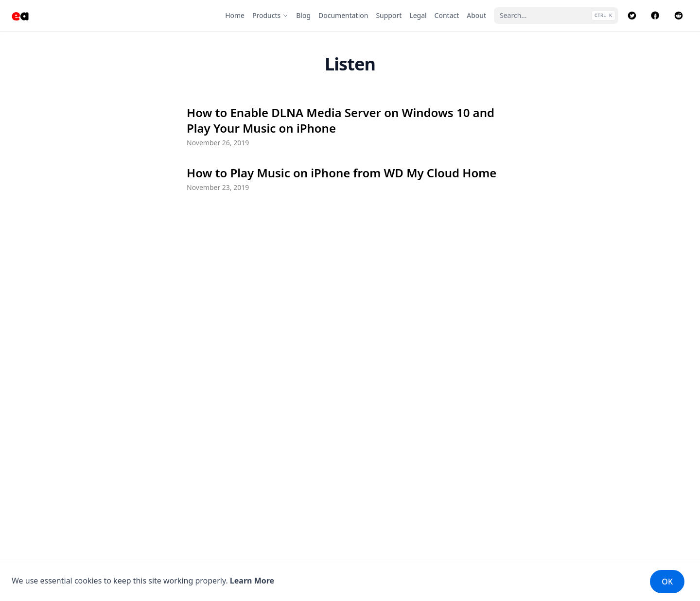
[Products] (270, 16)
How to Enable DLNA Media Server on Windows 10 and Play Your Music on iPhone (341, 120)
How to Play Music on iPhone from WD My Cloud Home (341, 173)
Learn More (252, 581)
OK (667, 582)
